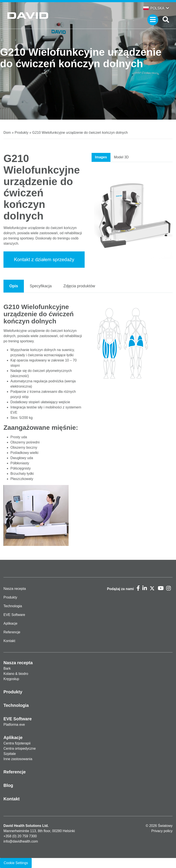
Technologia (13, 606)
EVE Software (14, 615)
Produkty (22, 133)
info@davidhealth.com (21, 841)
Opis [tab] (14, 286)
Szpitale (10, 754)
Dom (7, 133)
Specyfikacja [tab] (41, 286)
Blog (8, 785)
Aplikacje (10, 623)
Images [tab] (101, 157)
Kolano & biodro (16, 674)
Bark (7, 668)
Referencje (12, 632)
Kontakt (9, 641)
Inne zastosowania (18, 759)
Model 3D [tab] (121, 157)
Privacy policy (162, 831)
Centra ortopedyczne (20, 748)
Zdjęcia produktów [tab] (79, 286)
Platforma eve (14, 725)
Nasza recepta (15, 589)
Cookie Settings (16, 863)
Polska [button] (154, 8)
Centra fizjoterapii (17, 743)
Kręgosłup (11, 679)
